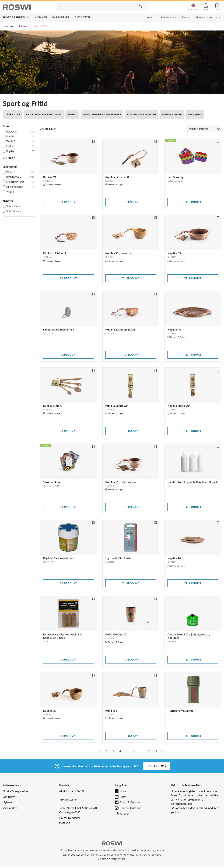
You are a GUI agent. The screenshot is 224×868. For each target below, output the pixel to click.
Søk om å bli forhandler (208, 17)
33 (155, 751)
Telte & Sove (13, 115)
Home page (8, 26)
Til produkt (68, 202)
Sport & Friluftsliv (16, 17)
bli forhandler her (181, 804)
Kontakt (151, 17)
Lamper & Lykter (172, 115)
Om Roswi (9, 797)
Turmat (72, 115)
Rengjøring (195, 115)
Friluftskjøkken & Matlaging (44, 115)
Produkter (24, 26)
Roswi (124, 791)
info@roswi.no (68, 799)
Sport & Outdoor (130, 802)
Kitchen (125, 813)
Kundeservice (169, 17)
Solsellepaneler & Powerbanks (102, 115)
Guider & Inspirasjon (15, 791)
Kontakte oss (156, 766)
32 (148, 751)
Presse (185, 17)
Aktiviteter (83, 17)
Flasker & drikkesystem (142, 115)
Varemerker (61, 17)
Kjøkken (41, 17)
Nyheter (8, 802)
